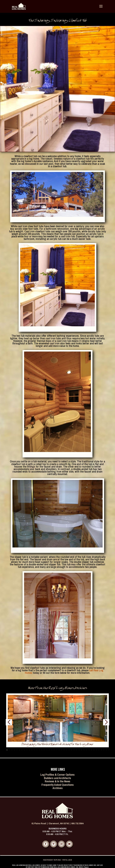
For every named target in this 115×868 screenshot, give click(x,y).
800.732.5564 (77, 823)
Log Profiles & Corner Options (57, 775)
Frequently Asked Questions (58, 785)
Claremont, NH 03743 (59, 823)
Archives (58, 788)
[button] (9, 750)
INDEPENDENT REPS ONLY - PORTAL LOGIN (57, 860)
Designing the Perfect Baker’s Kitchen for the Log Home (57, 745)
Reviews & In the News (57, 781)
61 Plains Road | (40, 823)
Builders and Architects (57, 778)
